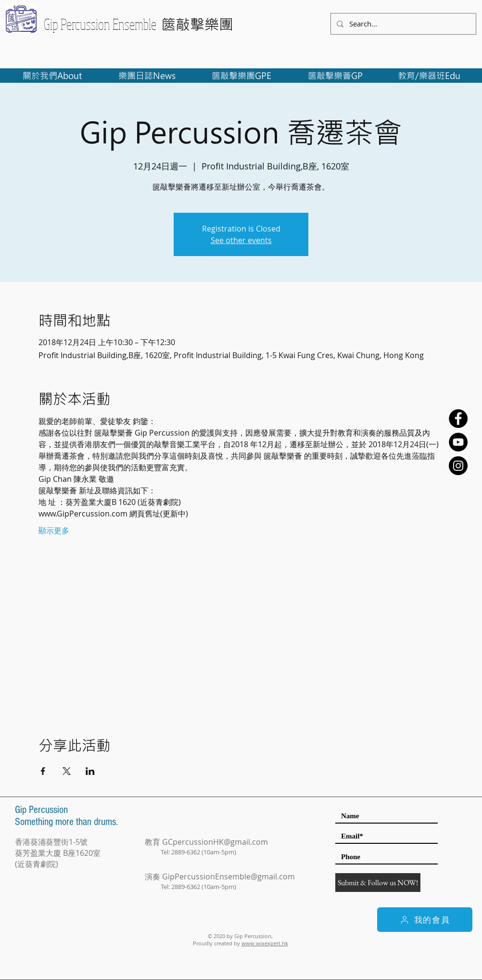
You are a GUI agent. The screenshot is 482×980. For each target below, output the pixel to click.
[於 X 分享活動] (67, 771)
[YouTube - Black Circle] (458, 442)
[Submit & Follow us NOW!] (378, 883)
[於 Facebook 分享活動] (43, 771)
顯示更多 (54, 530)
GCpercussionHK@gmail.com (215, 842)
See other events (241, 240)
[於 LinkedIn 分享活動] (90, 771)
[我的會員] (425, 920)
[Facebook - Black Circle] (458, 419)
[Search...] (402, 24)
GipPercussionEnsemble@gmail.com (228, 877)
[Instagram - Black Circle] (458, 466)
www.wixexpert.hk (265, 943)
